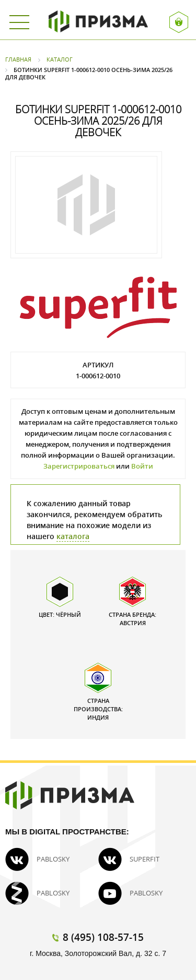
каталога (73, 536)
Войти (142, 466)
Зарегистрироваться (79, 466)
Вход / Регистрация (179, 22)
